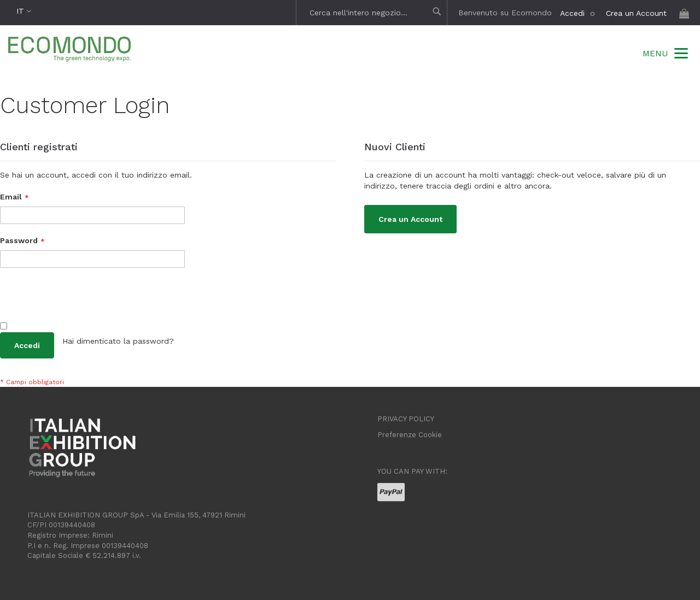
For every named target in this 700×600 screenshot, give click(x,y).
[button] (24, 11)
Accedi (572, 13)
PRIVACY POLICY (406, 419)
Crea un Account (636, 13)
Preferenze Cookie (410, 435)
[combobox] (373, 13)
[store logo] (69, 51)
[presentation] (83, 300)
